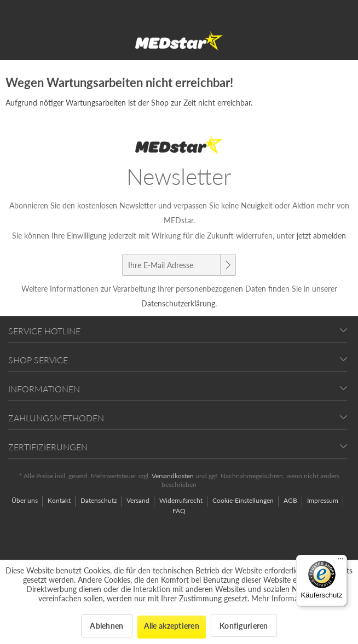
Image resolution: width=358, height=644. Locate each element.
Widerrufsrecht (182, 500)
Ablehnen (106, 626)
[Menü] (340, 561)
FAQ (179, 511)
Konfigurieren (244, 626)
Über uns (25, 500)
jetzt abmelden (321, 236)
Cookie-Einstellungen (244, 500)
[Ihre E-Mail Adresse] (171, 265)
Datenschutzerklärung (178, 303)
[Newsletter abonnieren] (228, 265)
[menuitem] (29, 501)
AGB (291, 500)
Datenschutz (99, 500)
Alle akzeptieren (172, 626)
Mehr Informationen (286, 598)
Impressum (324, 500)
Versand (139, 500)
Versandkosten (173, 476)
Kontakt (60, 500)
